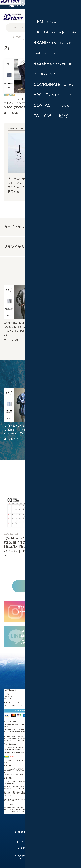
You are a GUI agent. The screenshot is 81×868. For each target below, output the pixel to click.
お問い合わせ (58, 848)
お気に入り (43, 832)
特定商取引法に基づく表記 (31, 848)
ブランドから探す (17, 247)
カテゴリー (39, 37)
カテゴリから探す (17, 227)
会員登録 (41, 18)
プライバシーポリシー (53, 842)
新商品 (17, 37)
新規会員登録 (23, 832)
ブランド (63, 37)
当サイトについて (26, 842)
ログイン (53, 18)
